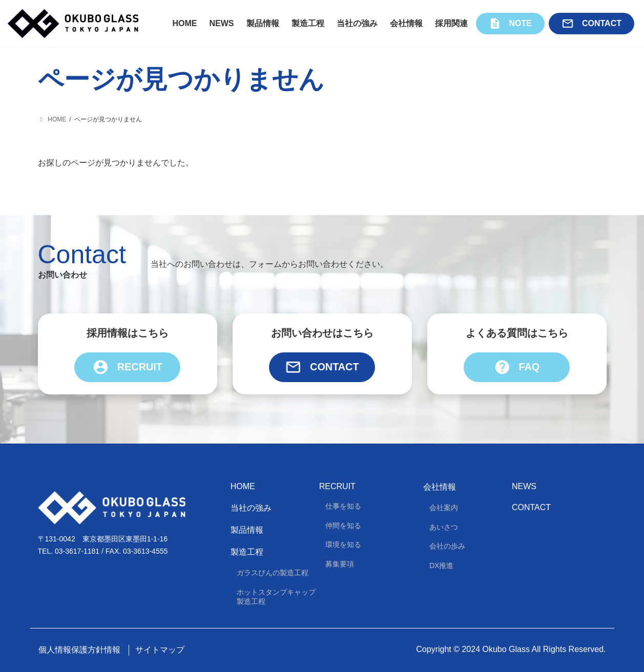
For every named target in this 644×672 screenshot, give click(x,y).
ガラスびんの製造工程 (273, 573)
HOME (243, 487)
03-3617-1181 (77, 552)
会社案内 (444, 508)
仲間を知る (343, 526)
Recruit (128, 367)
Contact (322, 367)
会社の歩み (447, 547)
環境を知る (343, 545)
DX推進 (441, 565)
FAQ (516, 367)
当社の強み (251, 508)
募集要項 (340, 564)
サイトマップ (160, 650)
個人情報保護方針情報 (79, 650)
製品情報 (247, 530)
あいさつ (444, 527)
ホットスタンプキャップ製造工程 (276, 597)
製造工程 (247, 552)
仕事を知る (343, 507)
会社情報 (440, 487)
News (524, 487)
